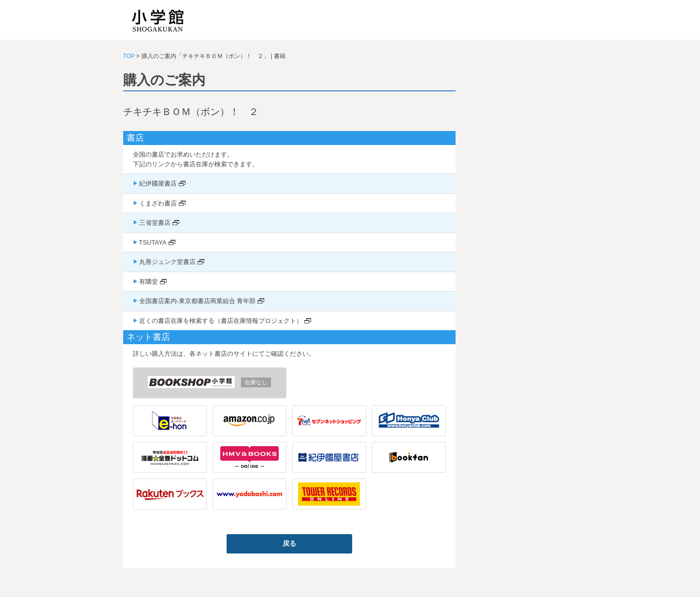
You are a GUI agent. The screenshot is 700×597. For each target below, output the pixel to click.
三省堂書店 (155, 223)
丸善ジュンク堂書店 (167, 262)
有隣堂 (149, 282)
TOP (129, 56)
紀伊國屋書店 (158, 183)
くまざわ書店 (158, 203)
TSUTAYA (153, 242)
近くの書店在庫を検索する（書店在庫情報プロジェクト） (221, 321)
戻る (289, 543)
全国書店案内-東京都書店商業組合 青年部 (198, 301)
